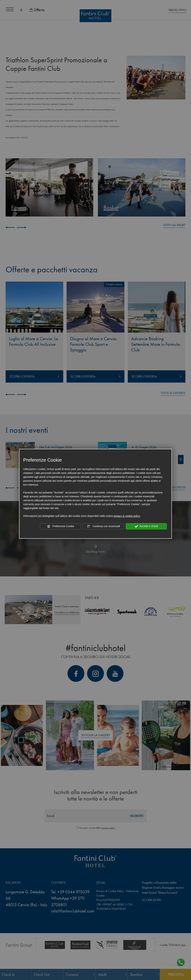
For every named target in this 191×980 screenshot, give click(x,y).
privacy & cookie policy (127, 516)
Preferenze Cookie (61, 526)
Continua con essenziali (104, 526)
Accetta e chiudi (146, 526)
